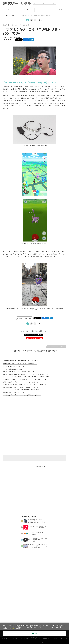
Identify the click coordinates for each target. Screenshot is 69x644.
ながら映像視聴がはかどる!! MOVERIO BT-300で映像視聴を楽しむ (20, 382)
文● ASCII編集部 (8, 40)
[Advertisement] (34, 415)
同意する (34, 633)
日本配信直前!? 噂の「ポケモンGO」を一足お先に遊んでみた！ (20, 364)
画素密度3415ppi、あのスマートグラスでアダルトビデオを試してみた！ (22, 387)
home (6, 15)
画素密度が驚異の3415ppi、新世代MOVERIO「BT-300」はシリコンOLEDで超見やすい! (25, 374)
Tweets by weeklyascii (40, 466)
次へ (40, 20)
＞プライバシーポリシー (35, 638)
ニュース (26, 10)
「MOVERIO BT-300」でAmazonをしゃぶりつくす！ (16, 392)
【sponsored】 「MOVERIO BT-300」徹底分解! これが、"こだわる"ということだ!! (24, 379)
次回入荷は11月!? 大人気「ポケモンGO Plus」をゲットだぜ (18, 372)
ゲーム (60, 10)
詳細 (13, 629)
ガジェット (43, 10)
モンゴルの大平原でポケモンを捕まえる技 (14, 366)
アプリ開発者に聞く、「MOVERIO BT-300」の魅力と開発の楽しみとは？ (22, 395)
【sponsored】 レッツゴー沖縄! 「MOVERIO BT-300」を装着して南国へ (22, 390)
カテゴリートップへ (56, 346)
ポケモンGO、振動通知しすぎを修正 (12, 369)
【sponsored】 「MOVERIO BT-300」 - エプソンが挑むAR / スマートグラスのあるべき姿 (26, 377)
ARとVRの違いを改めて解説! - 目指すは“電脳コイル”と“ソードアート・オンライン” (25, 385)
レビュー (9, 10)
